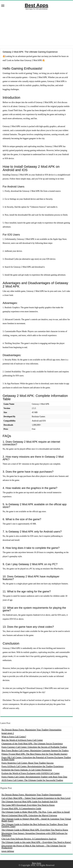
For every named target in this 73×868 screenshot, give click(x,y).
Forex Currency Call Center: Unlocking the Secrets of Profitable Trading (34, 747)
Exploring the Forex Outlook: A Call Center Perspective (27, 770)
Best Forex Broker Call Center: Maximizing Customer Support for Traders (35, 750)
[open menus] (3, 6)
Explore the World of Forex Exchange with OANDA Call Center (30, 773)
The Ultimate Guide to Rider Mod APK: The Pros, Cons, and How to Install (36, 812)
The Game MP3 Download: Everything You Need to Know (28, 805)
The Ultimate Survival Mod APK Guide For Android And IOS (29, 802)
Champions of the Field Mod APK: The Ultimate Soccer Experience (32, 744)
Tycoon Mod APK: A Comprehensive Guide (21, 808)
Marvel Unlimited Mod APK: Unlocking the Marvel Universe (29, 815)
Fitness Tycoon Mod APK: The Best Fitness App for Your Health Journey (34, 754)
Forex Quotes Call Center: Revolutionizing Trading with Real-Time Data (34, 777)
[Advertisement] (36, 28)
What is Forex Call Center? (14, 737)
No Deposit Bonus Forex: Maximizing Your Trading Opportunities (31, 730)
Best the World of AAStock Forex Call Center (22, 740)
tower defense (8, 851)
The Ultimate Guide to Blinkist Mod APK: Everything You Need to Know (35, 830)
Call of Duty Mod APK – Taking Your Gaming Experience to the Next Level (36, 798)
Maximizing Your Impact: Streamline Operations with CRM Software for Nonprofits (34, 834)
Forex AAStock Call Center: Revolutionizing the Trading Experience (33, 766)
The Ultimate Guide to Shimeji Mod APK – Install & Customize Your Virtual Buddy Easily (36, 820)
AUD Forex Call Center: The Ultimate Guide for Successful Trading (32, 780)
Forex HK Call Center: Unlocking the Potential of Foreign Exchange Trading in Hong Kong (36, 758)
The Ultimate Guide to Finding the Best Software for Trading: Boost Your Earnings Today (35, 825)
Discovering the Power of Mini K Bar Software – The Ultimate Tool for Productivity (34, 847)
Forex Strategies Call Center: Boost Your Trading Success (27, 763)
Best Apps (36, 5)
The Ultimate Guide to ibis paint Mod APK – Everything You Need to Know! (36, 842)
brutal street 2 (8, 733)
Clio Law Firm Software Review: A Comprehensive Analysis (29, 839)
